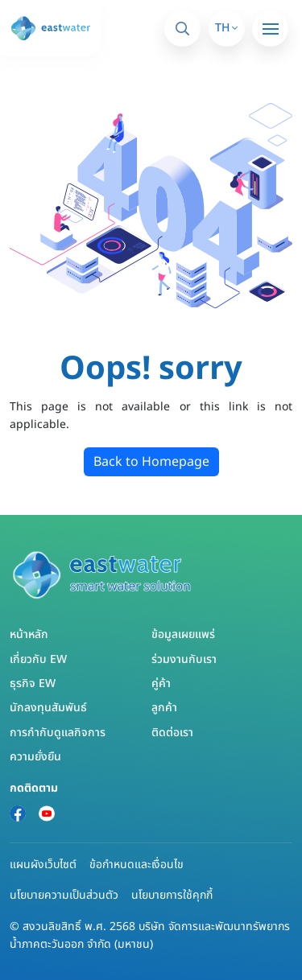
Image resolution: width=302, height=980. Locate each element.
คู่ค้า (161, 684)
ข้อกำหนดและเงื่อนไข (137, 865)
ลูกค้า (164, 708)
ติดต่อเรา (172, 733)
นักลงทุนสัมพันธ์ (48, 708)
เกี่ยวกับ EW (38, 659)
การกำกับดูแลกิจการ (58, 733)
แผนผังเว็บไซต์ (43, 865)
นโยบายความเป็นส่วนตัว (64, 895)
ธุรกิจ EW (33, 684)
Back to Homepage (151, 462)
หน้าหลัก (29, 634)
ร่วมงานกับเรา (184, 659)
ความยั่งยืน (35, 757)
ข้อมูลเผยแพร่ (183, 634)
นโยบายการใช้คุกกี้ (172, 895)
